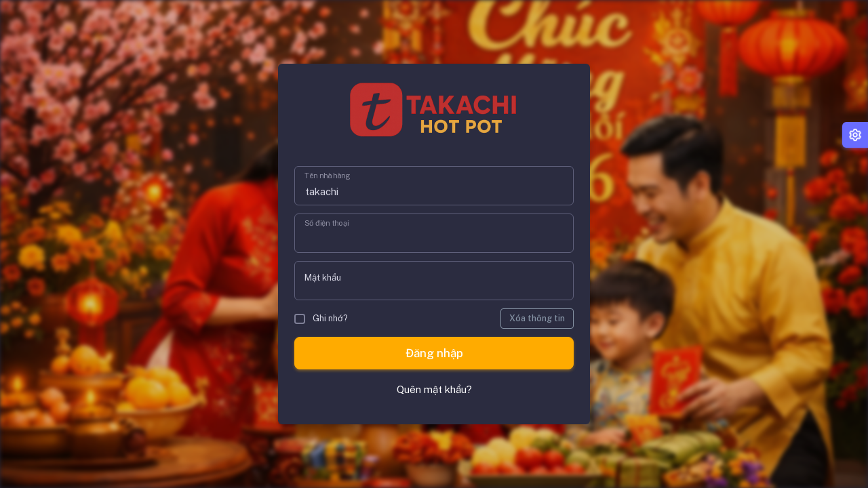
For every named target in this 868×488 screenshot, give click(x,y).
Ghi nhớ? (321, 319)
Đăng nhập (434, 353)
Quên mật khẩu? (434, 389)
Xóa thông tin (537, 318)
